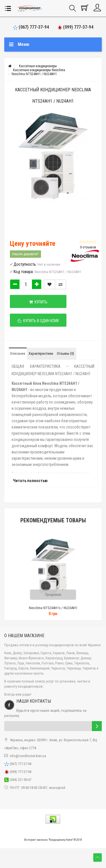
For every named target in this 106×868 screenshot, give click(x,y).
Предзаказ (53, 594)
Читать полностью (30, 481)
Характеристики (41, 353)
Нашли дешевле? (25, 254)
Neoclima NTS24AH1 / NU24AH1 (34, 74)
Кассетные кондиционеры (38, 66)
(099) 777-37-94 (75, 27)
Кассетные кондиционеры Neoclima (39, 70)
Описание (18, 353)
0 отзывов (88, 247)
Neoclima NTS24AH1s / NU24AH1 (53, 608)
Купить (38, 302)
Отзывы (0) (65, 353)
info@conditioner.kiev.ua (28, 756)
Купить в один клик (38, 321)
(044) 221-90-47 (18, 780)
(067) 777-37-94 (31, 27)
